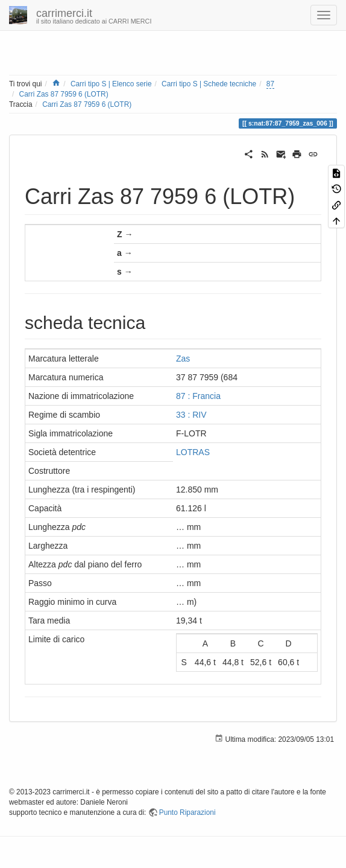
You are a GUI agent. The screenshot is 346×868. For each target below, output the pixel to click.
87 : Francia (198, 396)
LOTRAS (193, 452)
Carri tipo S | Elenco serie (111, 84)
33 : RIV (191, 415)
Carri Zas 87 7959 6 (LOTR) (64, 94)
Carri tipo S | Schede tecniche (209, 84)
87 (270, 84)
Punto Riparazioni (187, 812)
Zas (183, 359)
